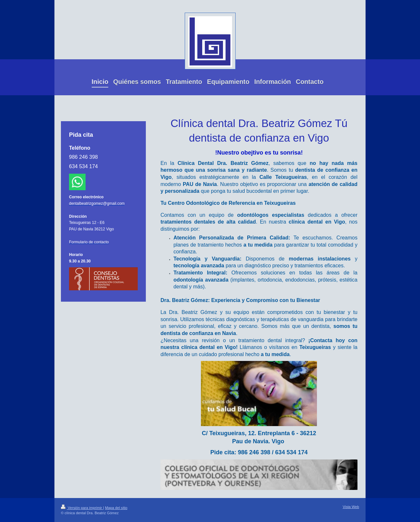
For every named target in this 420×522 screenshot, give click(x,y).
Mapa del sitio (116, 508)
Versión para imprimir (82, 508)
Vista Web (351, 507)
